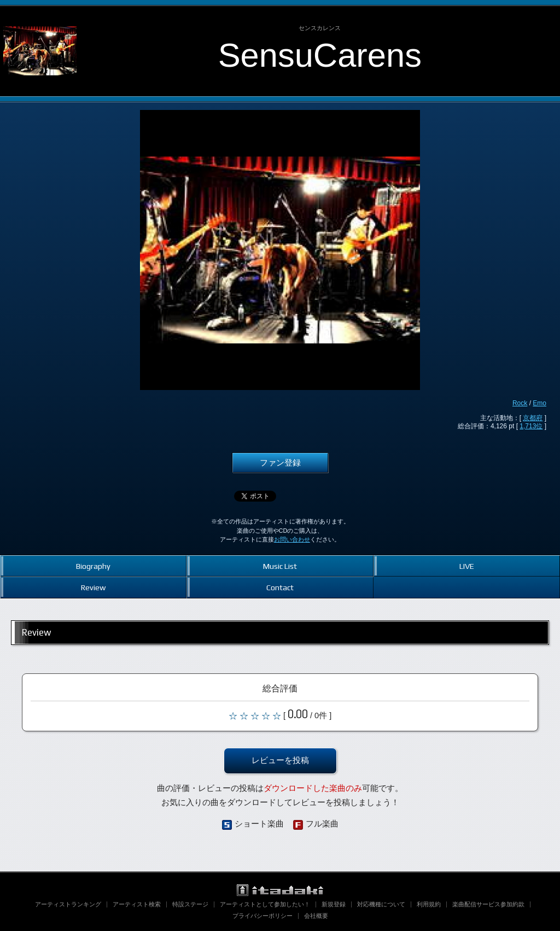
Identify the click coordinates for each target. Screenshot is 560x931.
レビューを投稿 (280, 760)
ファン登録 (280, 463)
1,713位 (531, 426)
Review (93, 587)
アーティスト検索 (137, 904)
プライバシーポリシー (262, 916)
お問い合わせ (292, 539)
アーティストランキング (68, 904)
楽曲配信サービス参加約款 (488, 904)
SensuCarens (320, 55)
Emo (539, 403)
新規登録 (334, 904)
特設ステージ (190, 904)
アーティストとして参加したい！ (265, 904)
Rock (520, 403)
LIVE (467, 566)
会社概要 (316, 916)
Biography (93, 566)
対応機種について (381, 904)
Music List (280, 566)
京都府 (533, 418)
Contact (280, 587)
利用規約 (429, 904)
